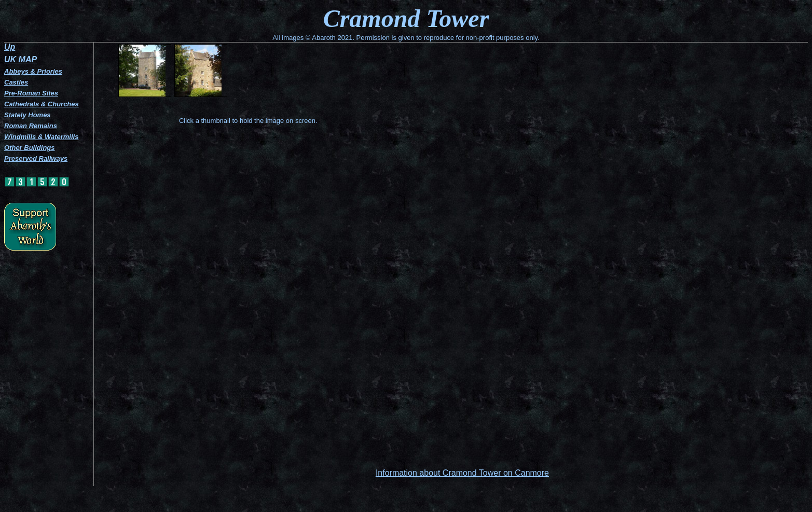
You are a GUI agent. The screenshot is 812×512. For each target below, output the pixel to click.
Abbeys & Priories (33, 71)
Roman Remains (31, 126)
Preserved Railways (36, 158)
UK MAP (20, 59)
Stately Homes (27, 115)
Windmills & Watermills (41, 137)
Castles (16, 82)
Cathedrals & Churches (42, 104)
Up (10, 47)
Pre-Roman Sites (31, 93)
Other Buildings (30, 148)
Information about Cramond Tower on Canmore (462, 473)
